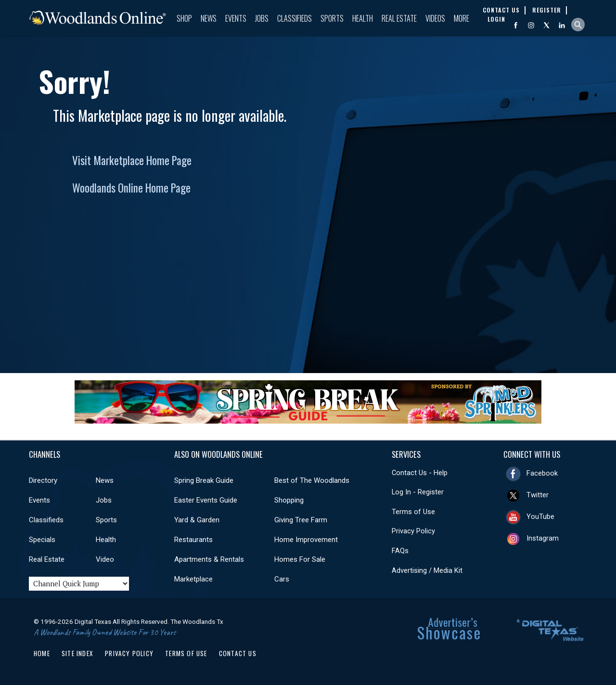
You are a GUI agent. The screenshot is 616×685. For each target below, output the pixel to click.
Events (236, 18)
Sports (332, 18)
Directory (43, 480)
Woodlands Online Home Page (131, 188)
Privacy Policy (413, 531)
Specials (42, 540)
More (462, 18)
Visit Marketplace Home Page (132, 160)
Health (363, 18)
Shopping (289, 500)
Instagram (543, 538)
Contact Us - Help (420, 473)
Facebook (542, 473)
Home (42, 653)
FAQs (400, 551)
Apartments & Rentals (209, 559)
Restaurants (193, 540)
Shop (184, 18)
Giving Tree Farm (301, 520)
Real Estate (399, 18)
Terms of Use (413, 512)
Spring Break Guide (204, 480)
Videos (435, 18)
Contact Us (238, 653)
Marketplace (193, 579)
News (209, 18)
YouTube (540, 517)
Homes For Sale (300, 559)
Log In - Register (418, 492)
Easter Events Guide (206, 500)
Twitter (538, 495)
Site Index (77, 653)
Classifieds (295, 18)
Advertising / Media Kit (427, 570)
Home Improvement (306, 540)
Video (105, 559)
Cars (282, 579)
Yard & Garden (197, 520)
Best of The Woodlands (312, 480)
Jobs (262, 18)
